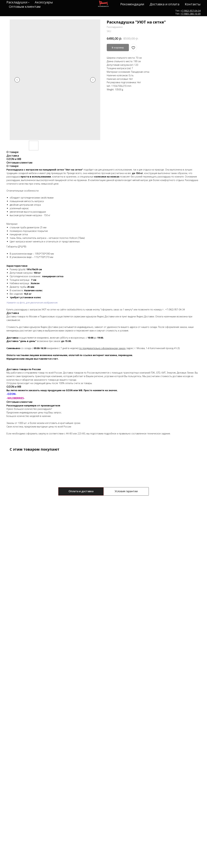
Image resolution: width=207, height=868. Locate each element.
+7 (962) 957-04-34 (175, 309)
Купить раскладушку (17, 309)
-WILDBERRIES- (16, 398)
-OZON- (11, 394)
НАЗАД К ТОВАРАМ (17, 5)
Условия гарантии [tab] (126, 491)
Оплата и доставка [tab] (81, 491)
